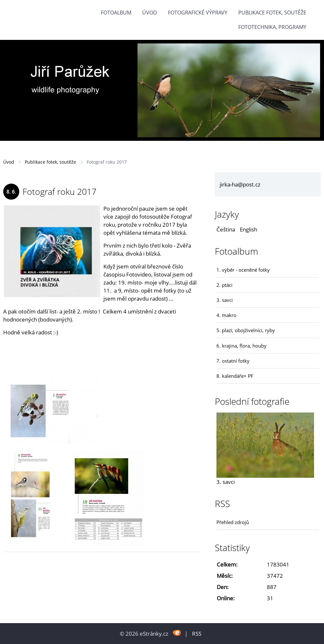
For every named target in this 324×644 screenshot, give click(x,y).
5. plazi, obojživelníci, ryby (246, 330)
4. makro (226, 315)
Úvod (150, 13)
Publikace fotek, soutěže (272, 13)
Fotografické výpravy (198, 13)
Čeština (226, 229)
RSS (197, 634)
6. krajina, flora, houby (241, 346)
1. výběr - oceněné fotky (243, 270)
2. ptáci (224, 285)
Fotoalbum (116, 13)
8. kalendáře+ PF (235, 376)
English (249, 229)
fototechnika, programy (272, 27)
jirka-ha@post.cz (240, 184)
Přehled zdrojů (233, 522)
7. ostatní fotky (233, 361)
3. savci (225, 300)
